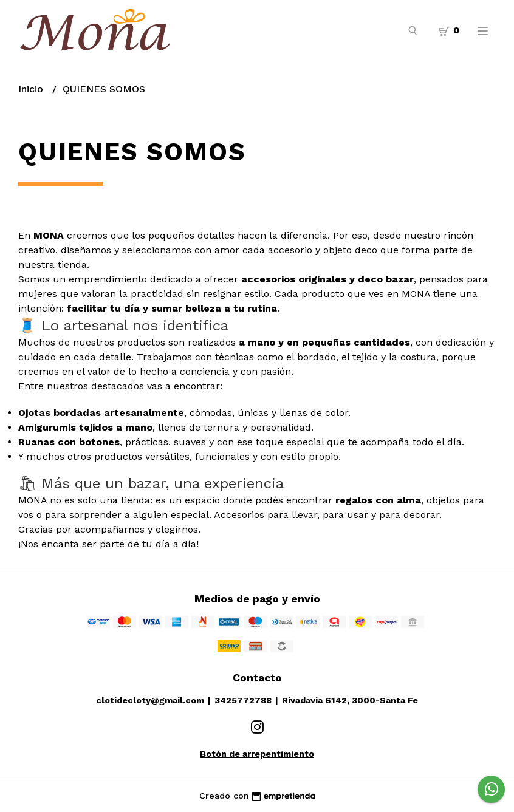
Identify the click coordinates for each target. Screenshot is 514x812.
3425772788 (243, 700)
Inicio (32, 89)
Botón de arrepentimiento (257, 754)
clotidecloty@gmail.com (150, 700)
